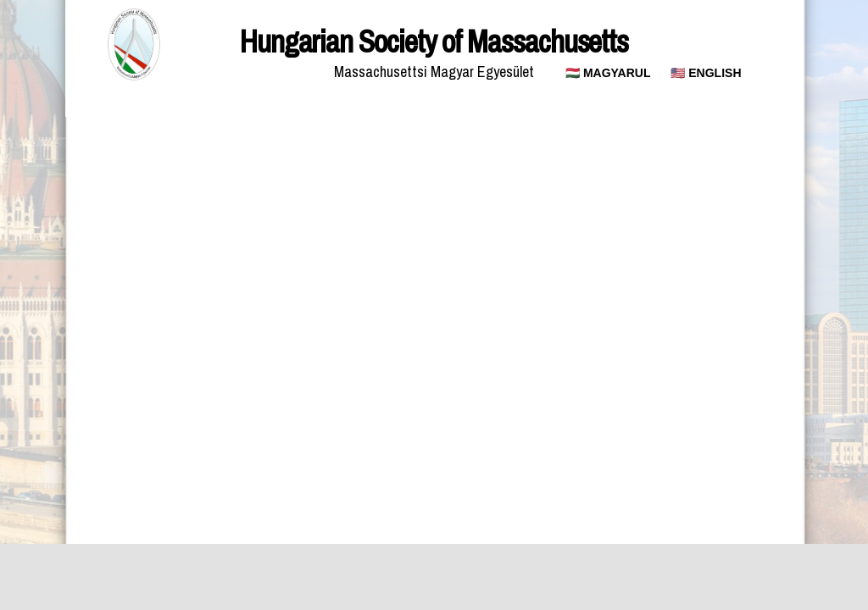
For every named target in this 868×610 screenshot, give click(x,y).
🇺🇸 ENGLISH (706, 73)
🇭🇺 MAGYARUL (608, 73)
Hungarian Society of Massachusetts (434, 42)
